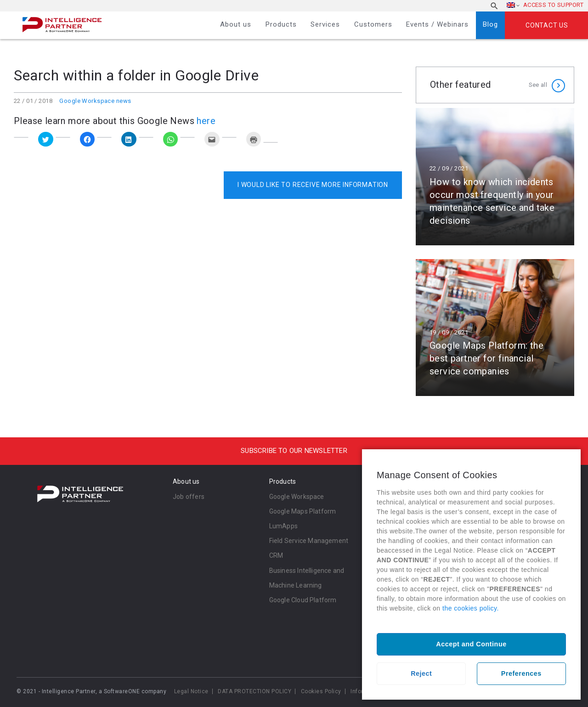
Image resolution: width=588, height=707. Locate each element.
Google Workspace (297, 497)
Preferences (521, 673)
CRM (276, 555)
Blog (490, 24)
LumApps (283, 526)
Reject (421, 673)
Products (281, 24)
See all (538, 85)
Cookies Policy (321, 691)
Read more (495, 177)
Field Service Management (309, 541)
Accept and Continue (471, 644)
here (206, 121)
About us (236, 24)
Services (325, 24)
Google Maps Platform (303, 511)
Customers (373, 24)
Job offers (189, 497)
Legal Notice (191, 691)
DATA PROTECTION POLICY (254, 691)
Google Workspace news (95, 101)
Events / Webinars (437, 24)
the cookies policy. (471, 608)
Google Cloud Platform (303, 600)
